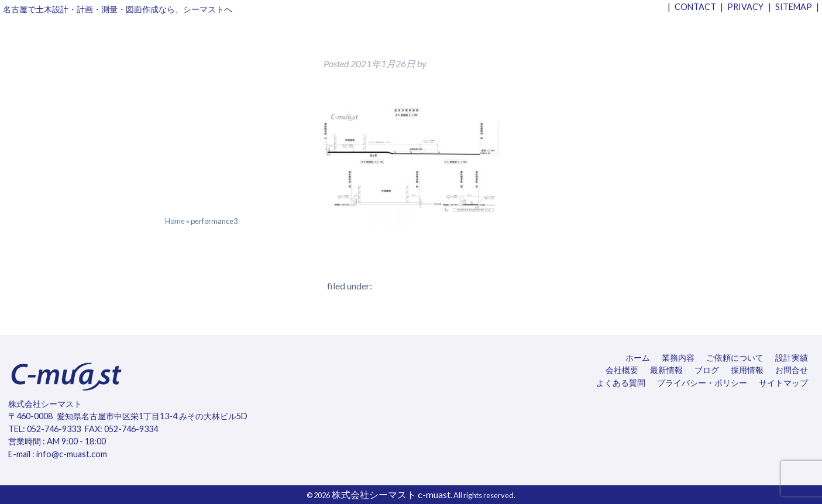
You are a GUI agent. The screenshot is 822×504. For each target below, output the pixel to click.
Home (175, 221)
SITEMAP (794, 7)
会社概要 (622, 370)
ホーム (638, 358)
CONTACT (695, 7)
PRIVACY (745, 7)
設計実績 (792, 358)
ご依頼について (735, 358)
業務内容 (678, 358)
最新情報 (666, 370)
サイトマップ (783, 383)
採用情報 (747, 370)
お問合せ (792, 370)
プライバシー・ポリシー (702, 383)
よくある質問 (621, 383)
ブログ (707, 370)
